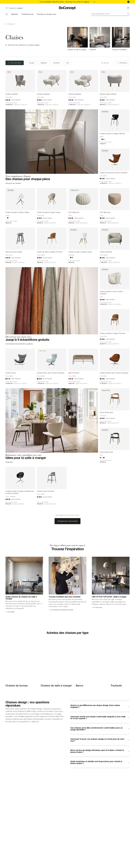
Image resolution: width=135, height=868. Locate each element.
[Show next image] (23, 89)
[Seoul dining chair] (115, 399)
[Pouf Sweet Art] (83, 199)
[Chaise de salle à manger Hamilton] (115, 120)
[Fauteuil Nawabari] (52, 81)
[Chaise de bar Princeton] (52, 478)
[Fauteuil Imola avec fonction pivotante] (115, 160)
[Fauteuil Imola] (20, 360)
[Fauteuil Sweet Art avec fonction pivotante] (115, 278)
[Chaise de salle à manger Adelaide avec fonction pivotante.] (20, 478)
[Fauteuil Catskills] (20, 81)
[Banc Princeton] (83, 360)
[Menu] (7, 14)
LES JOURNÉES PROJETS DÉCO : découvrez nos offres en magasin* (67, 2)
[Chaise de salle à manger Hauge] (52, 199)
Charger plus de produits (68, 521)
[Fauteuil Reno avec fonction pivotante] (52, 360)
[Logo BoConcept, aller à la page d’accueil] (67, 8)
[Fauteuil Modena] (115, 239)
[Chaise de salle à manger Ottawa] (20, 199)
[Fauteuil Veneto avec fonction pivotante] (115, 360)
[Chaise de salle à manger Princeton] (52, 239)
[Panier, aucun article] (128, 8)
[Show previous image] (18, 89)
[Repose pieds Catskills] (115, 81)
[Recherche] (128, 14)
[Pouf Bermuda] (115, 199)
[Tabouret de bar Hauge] (20, 239)
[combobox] (111, 14)
